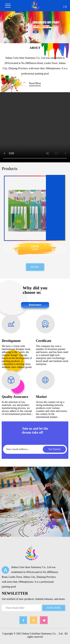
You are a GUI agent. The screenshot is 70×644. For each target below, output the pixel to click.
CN (65, 7)
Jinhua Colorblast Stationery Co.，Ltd (42, 634)
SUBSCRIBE (54, 608)
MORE (35, 267)
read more (35, 83)
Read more (35, 305)
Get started (54, 449)
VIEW (35, 249)
